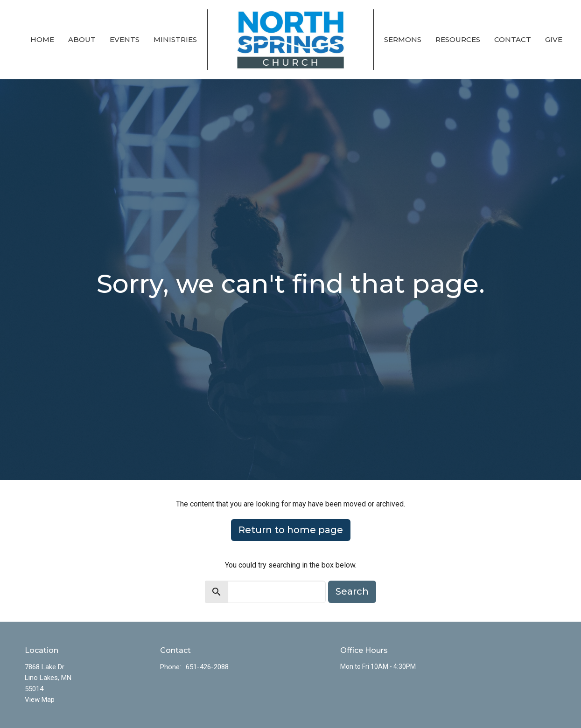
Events (125, 39)
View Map (40, 700)
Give (554, 39)
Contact (513, 39)
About (82, 39)
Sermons (403, 39)
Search (352, 591)
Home (42, 39)
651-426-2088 (207, 667)
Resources (458, 39)
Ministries (175, 39)
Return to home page (291, 530)
